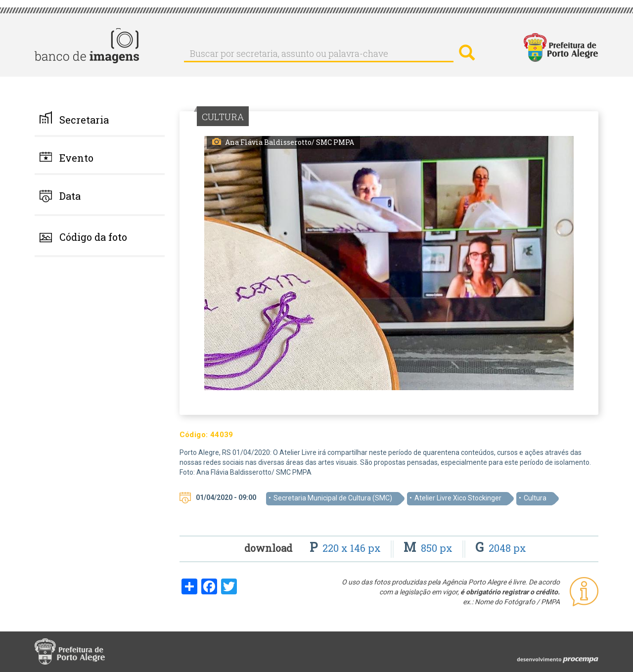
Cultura (535, 498)
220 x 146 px (346, 548)
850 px (429, 548)
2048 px (501, 548)
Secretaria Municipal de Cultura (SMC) (333, 498)
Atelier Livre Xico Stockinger (458, 498)
